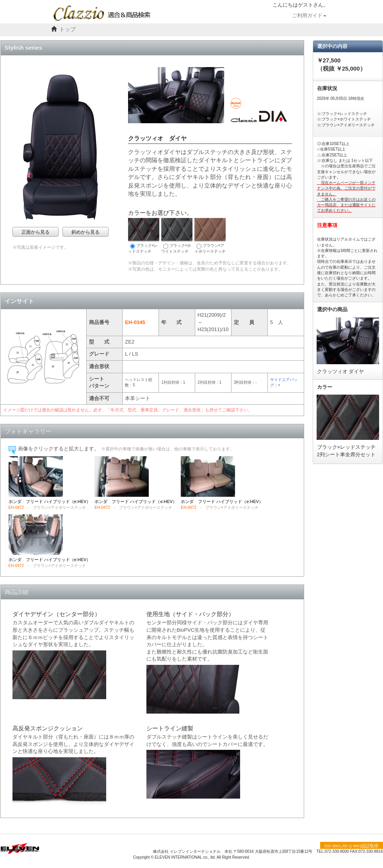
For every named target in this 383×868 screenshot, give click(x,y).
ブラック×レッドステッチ (144, 236)
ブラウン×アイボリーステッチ (210, 236)
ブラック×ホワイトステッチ (177, 236)
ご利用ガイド (309, 16)
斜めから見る (86, 232)
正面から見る (36, 232)
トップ (68, 29)
